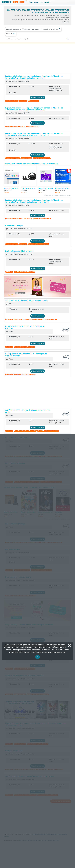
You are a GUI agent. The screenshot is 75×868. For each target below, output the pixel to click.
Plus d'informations (37, 98)
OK (38, 657)
